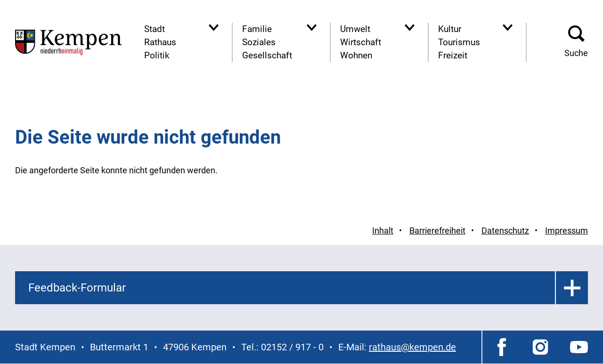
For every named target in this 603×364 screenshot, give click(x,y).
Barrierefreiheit (437, 231)
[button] (576, 43)
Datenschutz (505, 231)
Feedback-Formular (77, 288)
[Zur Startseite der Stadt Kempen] (68, 42)
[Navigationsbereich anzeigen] (214, 28)
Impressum (566, 231)
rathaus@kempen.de (412, 347)
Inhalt (383, 231)
